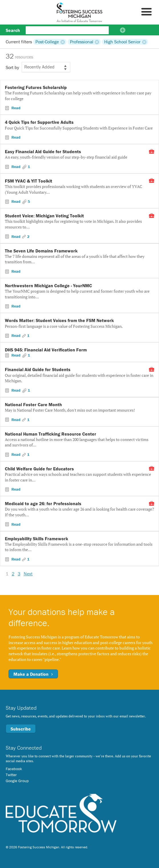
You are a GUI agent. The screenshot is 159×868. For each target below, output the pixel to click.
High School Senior (122, 42)
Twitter (11, 775)
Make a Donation (33, 674)
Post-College (47, 42)
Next (28, 574)
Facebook (14, 769)
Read (15, 108)
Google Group (17, 781)
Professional (82, 42)
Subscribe (21, 729)
